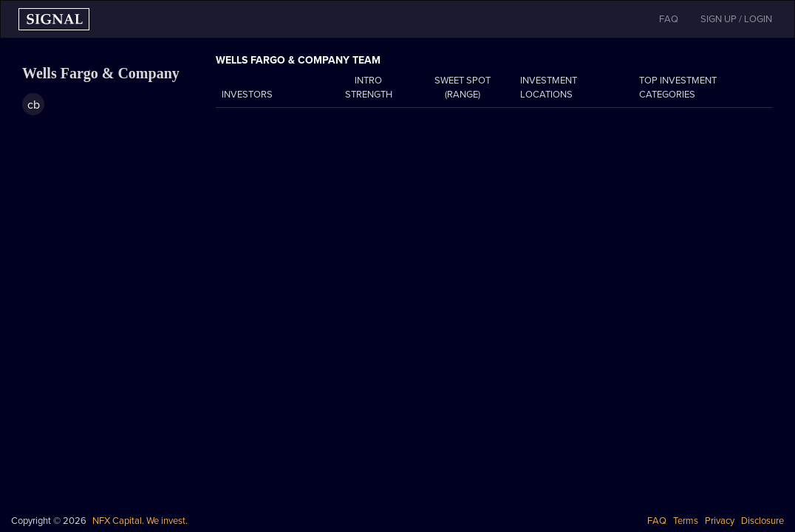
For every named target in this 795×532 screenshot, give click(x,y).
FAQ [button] (669, 19)
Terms (686, 521)
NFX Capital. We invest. (140, 521)
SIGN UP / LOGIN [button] (736, 19)
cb (34, 105)
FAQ (657, 521)
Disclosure (762, 521)
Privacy (720, 521)
